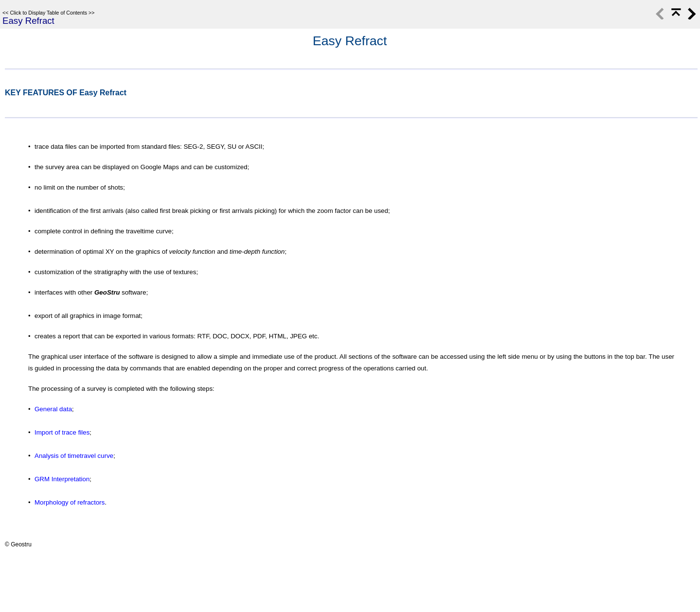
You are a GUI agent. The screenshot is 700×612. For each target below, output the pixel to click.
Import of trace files (62, 432)
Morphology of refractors (70, 502)
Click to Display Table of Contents (48, 13)
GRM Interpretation (62, 479)
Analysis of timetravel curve (74, 456)
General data (53, 409)
